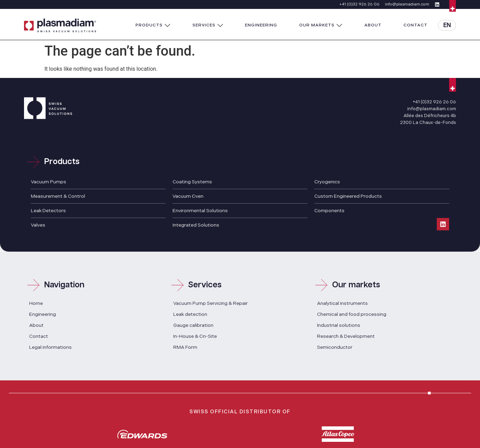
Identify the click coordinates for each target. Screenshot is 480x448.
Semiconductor (335, 347)
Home (36, 303)
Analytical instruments (342, 303)
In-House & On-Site (195, 336)
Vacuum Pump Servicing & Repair (210, 303)
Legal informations (50, 347)
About (36, 325)
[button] (153, 25)
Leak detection (190, 314)
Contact (39, 336)
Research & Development (346, 336)
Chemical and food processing (352, 314)
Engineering (43, 314)
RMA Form (185, 347)
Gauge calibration (193, 325)
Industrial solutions (339, 325)
